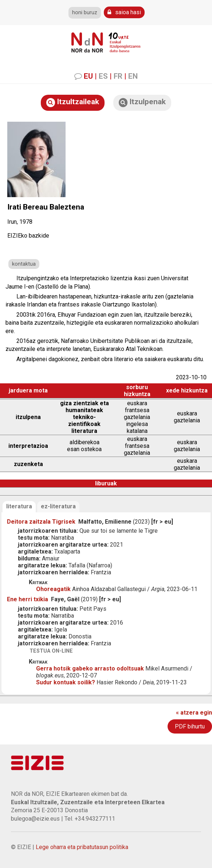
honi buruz (85, 13)
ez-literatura (58, 506)
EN (133, 76)
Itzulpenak (142, 102)
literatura (19, 506)
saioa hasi (124, 12)
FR (118, 76)
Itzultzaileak (73, 102)
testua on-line (51, 651)
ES (103, 76)
